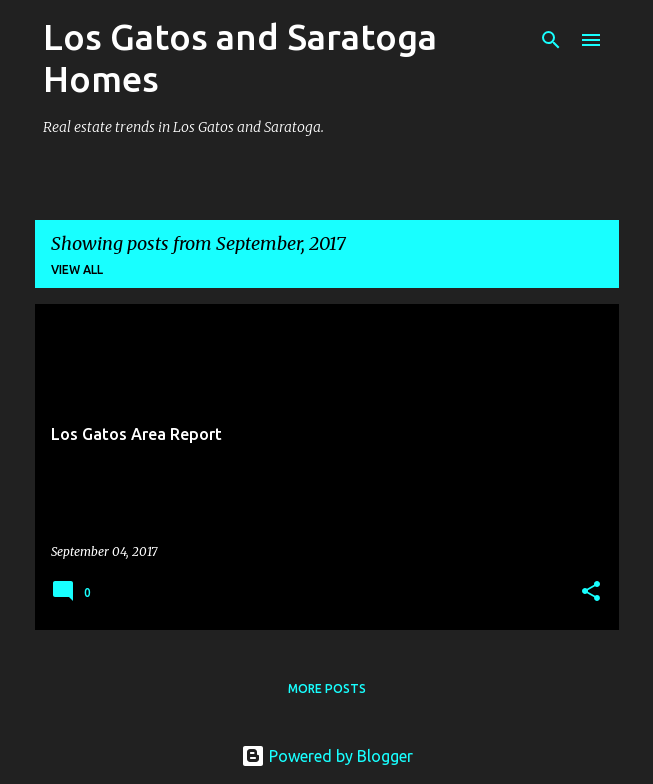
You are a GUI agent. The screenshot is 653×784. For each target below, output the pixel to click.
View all (77, 269)
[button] (591, 592)
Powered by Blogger (327, 756)
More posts (327, 688)
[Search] (551, 40)
